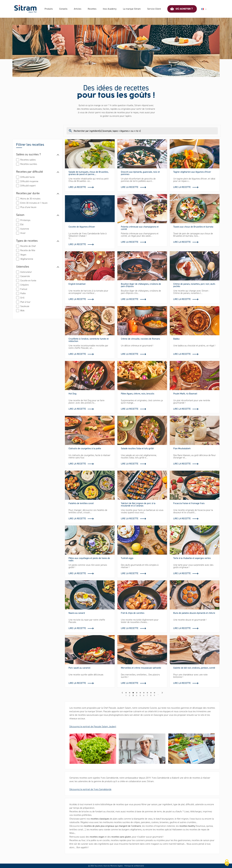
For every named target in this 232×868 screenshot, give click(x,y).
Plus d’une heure (28, 207)
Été (22, 224)
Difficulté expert (28, 186)
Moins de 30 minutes (30, 199)
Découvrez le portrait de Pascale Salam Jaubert (93, 726)
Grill (22, 298)
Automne (25, 229)
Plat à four (25, 302)
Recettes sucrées (29, 164)
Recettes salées (28, 160)
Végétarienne (27, 259)
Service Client (154, 9)
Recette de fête (28, 250)
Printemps (25, 220)
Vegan (23, 255)
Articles (78, 9)
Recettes (92, 9)
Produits (49, 9)
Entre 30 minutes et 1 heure (34, 203)
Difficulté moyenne (29, 181)
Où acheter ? (184, 9)
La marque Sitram (132, 9)
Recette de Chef (28, 246)
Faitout (24, 289)
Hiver (23, 233)
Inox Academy (110, 9)
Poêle (23, 293)
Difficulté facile (28, 177)
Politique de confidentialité (134, 866)
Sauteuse (25, 306)
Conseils (63, 9)
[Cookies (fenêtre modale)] (227, 863)
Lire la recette (77, 187)
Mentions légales (117, 866)
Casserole (25, 276)
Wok (22, 310)
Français (208, 9)
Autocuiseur (26, 272)
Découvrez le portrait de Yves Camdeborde (90, 789)
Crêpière (24, 285)
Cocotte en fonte (28, 280)
